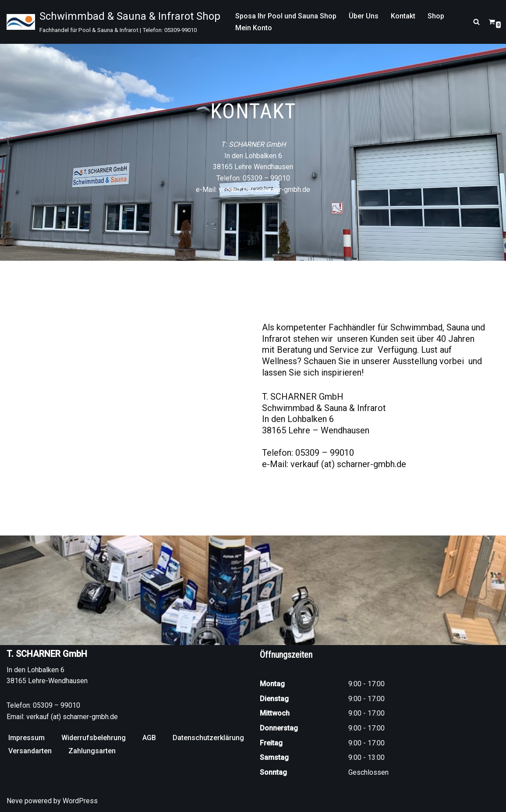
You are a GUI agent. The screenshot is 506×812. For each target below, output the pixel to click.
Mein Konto (254, 28)
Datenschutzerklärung (208, 738)
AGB (149, 738)
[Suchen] (476, 22)
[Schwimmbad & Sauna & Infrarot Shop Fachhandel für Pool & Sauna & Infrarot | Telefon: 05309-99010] (113, 22)
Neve (15, 801)
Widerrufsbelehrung (94, 738)
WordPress (80, 801)
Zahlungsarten (92, 751)
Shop (436, 16)
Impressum (27, 738)
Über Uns (364, 16)
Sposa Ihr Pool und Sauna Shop (286, 16)
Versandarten (30, 751)
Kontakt (403, 16)
